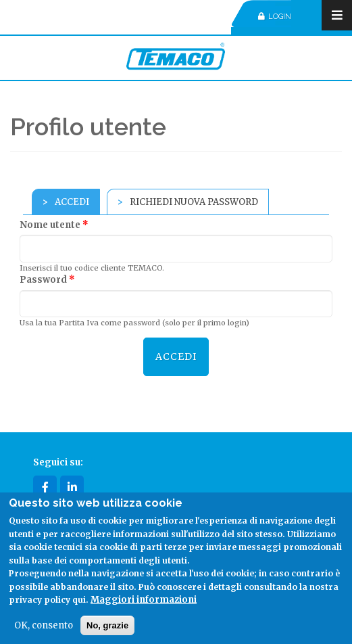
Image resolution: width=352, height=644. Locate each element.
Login (275, 17)
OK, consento (44, 625)
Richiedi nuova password (194, 202)
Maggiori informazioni (144, 600)
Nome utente (54, 225)
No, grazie (107, 625)
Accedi (77, 202)
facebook (45, 487)
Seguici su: (58, 462)
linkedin (72, 487)
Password (47, 280)
